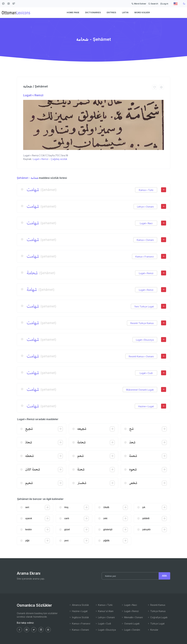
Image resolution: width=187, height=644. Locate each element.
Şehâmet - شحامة (27, 178)
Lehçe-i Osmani (145, 207)
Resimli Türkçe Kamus (142, 323)
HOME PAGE (73, 12)
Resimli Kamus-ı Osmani (141, 356)
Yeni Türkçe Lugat (144, 306)
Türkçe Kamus (156, 611)
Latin (125, 12)
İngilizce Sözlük (79, 617)
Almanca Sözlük (79, 605)
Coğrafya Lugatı (157, 617)
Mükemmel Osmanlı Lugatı (140, 390)
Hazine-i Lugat (146, 406)
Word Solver (139, 4)
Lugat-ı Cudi (146, 373)
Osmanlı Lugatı (130, 624)
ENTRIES (111, 12)
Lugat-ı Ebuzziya (145, 340)
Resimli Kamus (156, 605)
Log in (164, 4)
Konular (153, 630)
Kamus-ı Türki (146, 190)
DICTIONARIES (93, 12)
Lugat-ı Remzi (33, 95)
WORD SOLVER (142, 12)
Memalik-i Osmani (132, 617)
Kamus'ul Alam (104, 611)
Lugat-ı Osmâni (131, 630)
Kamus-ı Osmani (145, 240)
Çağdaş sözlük (59, 159)
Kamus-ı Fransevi (145, 257)
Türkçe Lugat (156, 624)
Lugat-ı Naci (146, 223)
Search (153, 4)
